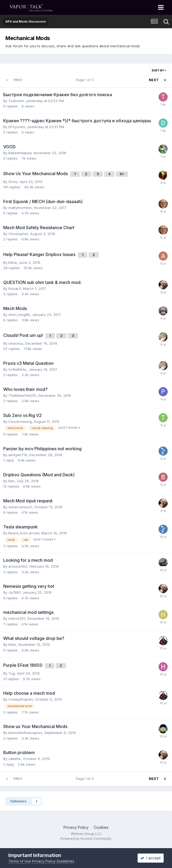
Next (154, 80)
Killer (12, 644)
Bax (11, 481)
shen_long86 (19, 315)
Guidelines (65, 861)
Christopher (18, 234)
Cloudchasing (20, 422)
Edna (13, 262)
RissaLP (15, 289)
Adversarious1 (20, 507)
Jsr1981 (14, 592)
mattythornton (20, 208)
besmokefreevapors (25, 733)
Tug (12, 673)
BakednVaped (20, 153)
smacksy (16, 343)
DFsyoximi (17, 127)
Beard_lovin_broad (24, 533)
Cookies (101, 827)
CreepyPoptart (21, 699)
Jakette (15, 759)
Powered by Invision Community (86, 839)
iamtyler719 (18, 455)
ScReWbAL (17, 369)
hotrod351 (17, 618)
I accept (151, 858)
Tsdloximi (16, 101)
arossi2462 (18, 566)
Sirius (13, 182)
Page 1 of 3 (86, 80)
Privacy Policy (76, 827)
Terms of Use (20, 861)
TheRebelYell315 (22, 395)
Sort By (159, 70)
